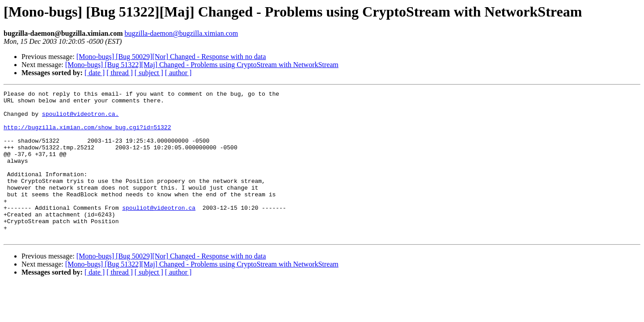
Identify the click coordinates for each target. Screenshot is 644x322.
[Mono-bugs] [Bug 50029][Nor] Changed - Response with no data (171, 57)
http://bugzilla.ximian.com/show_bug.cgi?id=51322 (87, 135)
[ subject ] (149, 73)
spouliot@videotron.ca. (80, 119)
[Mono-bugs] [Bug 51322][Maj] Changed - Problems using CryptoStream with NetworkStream (202, 65)
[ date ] (95, 73)
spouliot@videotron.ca (159, 232)
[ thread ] (120, 73)
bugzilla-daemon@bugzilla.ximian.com (181, 33)
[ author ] (178, 73)
